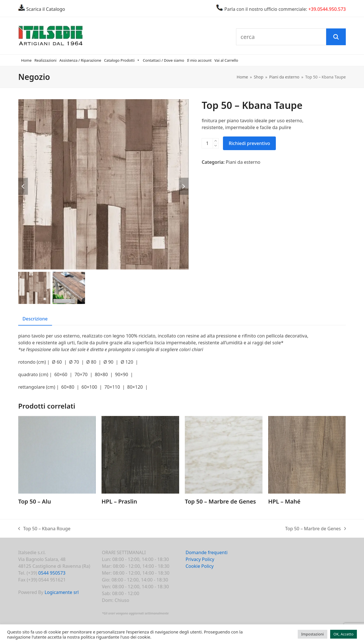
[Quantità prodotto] (207, 143)
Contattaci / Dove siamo (163, 60)
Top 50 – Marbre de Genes (316, 529)
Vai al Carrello (226, 60)
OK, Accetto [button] (344, 634)
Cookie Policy (200, 566)
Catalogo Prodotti (122, 60)
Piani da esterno (243, 162)
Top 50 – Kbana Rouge (44, 529)
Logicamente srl (62, 592)
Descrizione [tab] (35, 319)
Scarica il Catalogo (45, 9)
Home (26, 60)
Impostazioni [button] (312, 634)
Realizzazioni (45, 60)
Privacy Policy (200, 559)
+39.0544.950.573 (327, 9)
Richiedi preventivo (249, 143)
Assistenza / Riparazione (80, 60)
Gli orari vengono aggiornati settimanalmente (136, 613)
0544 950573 (52, 573)
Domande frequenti (207, 552)
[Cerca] (336, 37)
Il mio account (199, 60)
